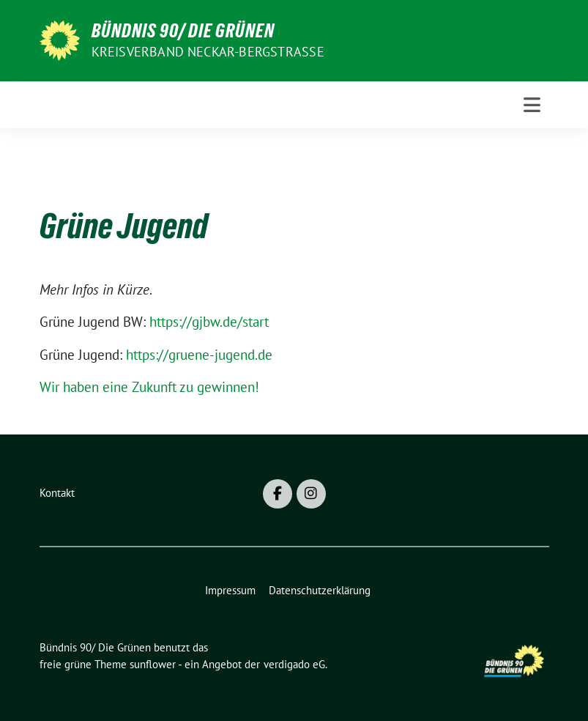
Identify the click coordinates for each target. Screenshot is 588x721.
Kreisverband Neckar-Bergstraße (208, 52)
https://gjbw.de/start (209, 322)
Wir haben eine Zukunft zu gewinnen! (149, 387)
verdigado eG (294, 664)
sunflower (153, 664)
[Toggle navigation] (532, 105)
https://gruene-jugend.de (199, 355)
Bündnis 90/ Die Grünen (183, 31)
